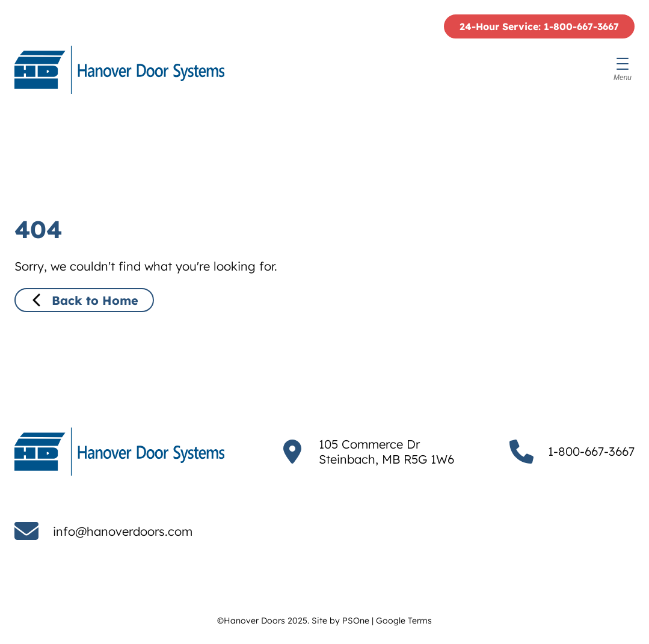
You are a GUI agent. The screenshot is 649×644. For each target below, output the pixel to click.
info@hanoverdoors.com (123, 531)
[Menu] (623, 70)
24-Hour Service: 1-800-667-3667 (539, 26)
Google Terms (404, 621)
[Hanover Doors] (119, 70)
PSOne (356, 621)
